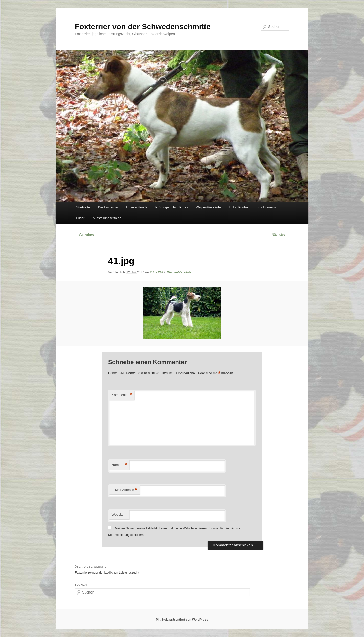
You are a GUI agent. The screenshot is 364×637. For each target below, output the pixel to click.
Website (118, 514)
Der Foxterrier (108, 207)
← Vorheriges (85, 235)
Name (119, 465)
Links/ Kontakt (239, 207)
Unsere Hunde (137, 207)
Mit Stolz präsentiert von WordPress (182, 620)
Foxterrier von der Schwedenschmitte (143, 26)
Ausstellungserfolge (107, 218)
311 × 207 (156, 272)
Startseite (83, 207)
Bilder (80, 218)
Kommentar (122, 395)
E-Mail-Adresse (124, 490)
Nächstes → (280, 235)
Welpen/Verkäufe (208, 207)
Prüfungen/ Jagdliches (172, 207)
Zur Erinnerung (268, 207)
